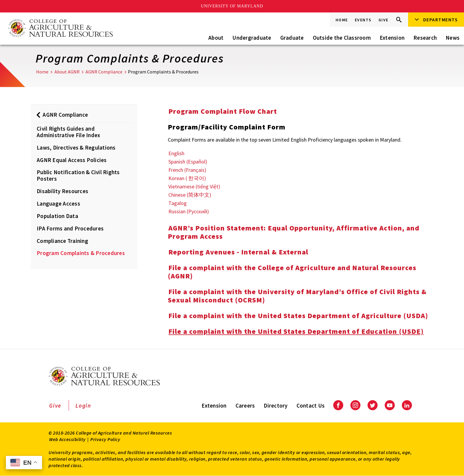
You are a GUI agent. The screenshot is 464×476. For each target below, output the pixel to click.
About (216, 38)
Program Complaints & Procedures (81, 253)
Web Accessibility (67, 439)
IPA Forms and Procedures (70, 228)
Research (425, 38)
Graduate (292, 38)
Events (363, 20)
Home (342, 20)
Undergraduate (252, 38)
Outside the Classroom (342, 38)
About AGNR (67, 72)
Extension (392, 38)
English (176, 153)
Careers (245, 406)
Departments (441, 20)
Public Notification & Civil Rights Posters (78, 175)
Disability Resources (62, 191)
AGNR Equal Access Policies (72, 160)
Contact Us (311, 406)
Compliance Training (62, 241)
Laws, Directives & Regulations (76, 148)
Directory (275, 406)
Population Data (57, 216)
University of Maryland (232, 6)
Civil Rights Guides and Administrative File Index (68, 132)
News (453, 38)
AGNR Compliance (104, 72)
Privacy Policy (105, 439)
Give (384, 20)
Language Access (58, 203)
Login (83, 406)
